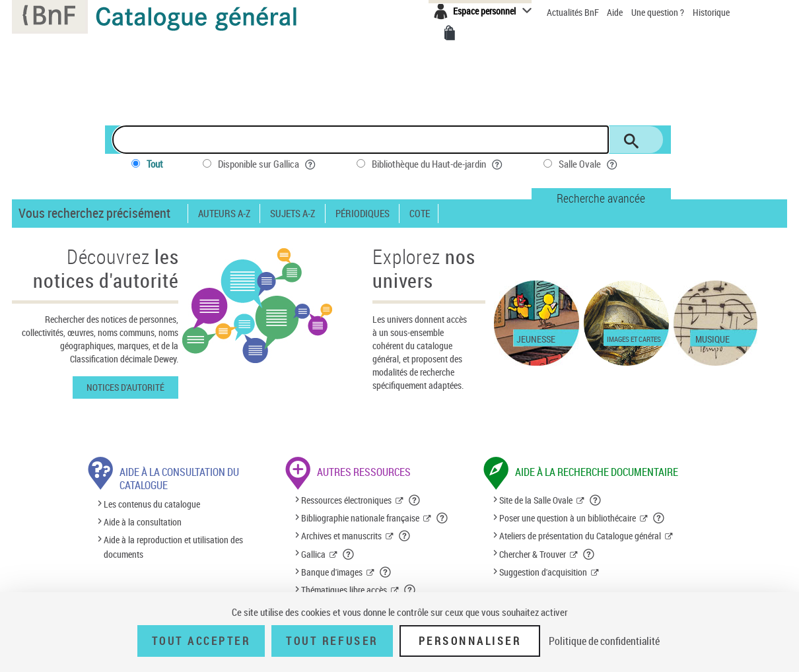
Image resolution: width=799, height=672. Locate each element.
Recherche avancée (601, 198)
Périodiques (363, 214)
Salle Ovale (589, 164)
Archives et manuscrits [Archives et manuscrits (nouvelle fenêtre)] (341, 536)
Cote (420, 214)
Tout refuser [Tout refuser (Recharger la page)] (332, 641)
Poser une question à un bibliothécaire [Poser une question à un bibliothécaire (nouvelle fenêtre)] (568, 518)
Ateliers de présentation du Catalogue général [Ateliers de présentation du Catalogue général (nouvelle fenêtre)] (580, 536)
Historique (711, 12)
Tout (155, 164)
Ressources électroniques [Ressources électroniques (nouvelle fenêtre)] (346, 500)
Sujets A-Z (293, 214)
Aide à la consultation (143, 522)
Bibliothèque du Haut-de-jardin (438, 164)
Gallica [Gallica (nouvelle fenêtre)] (313, 554)
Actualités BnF (574, 12)
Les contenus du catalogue (152, 504)
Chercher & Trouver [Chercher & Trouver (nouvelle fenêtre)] (533, 554)
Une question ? (658, 12)
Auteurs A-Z (224, 214)
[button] (415, 500)
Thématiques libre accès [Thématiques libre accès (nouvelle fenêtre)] (344, 590)
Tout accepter (201, 641)
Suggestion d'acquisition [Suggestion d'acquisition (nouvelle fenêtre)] (543, 572)
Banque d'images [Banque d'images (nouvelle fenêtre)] (332, 572)
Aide (616, 12)
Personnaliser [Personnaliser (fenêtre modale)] (470, 641)
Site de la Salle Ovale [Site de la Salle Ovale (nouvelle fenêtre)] (536, 500)
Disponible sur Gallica (267, 164)
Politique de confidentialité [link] (604, 641)
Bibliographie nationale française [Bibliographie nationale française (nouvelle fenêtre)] (360, 518)
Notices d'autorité (125, 387)
